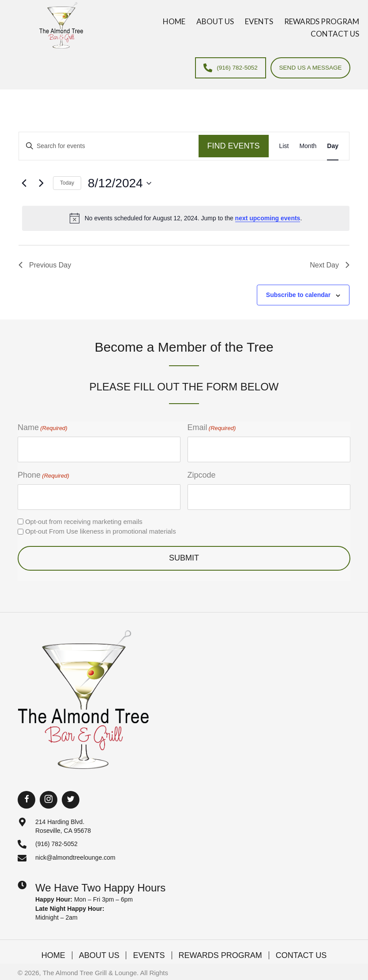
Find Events (234, 146)
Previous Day (45, 265)
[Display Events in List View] (284, 146)
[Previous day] (24, 183)
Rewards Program (220, 950)
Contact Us (301, 950)
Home (53, 950)
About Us (99, 950)
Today (67, 183)
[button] (26, 794)
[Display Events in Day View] (333, 146)
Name (43, 428)
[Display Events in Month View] (308, 146)
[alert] (186, 219)
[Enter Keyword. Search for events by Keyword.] (109, 146)
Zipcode (202, 472)
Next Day (330, 265)
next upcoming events (268, 218)
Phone (43, 473)
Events (149, 950)
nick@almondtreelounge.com (75, 853)
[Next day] (41, 183)
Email (212, 428)
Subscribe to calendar (298, 295)
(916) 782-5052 (56, 839)
